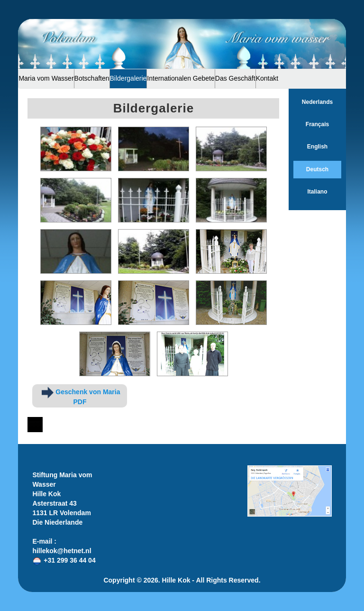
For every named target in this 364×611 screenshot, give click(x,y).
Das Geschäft (235, 78)
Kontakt (267, 78)
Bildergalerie (128, 78)
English (317, 147)
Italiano (317, 192)
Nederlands (317, 102)
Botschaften (92, 78)
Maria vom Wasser (46, 78)
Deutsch (317, 169)
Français (317, 124)
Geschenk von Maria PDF (81, 396)
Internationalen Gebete (181, 78)
